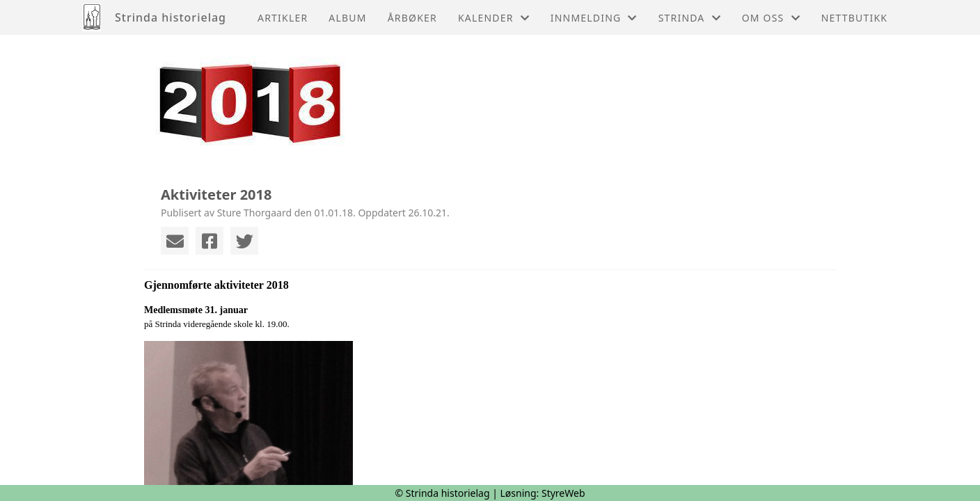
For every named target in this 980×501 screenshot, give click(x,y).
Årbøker (412, 18)
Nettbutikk (854, 18)
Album (347, 18)
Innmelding (594, 18)
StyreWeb (563, 493)
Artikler (283, 18)
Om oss (771, 18)
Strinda (690, 18)
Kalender (494, 18)
